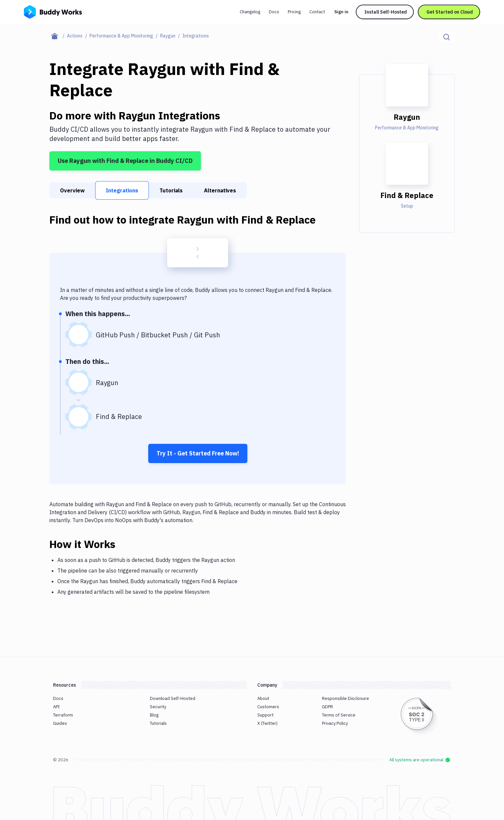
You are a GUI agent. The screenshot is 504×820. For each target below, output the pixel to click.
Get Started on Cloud (450, 12)
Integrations (122, 190)
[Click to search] (447, 37)
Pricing (294, 12)
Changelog (250, 12)
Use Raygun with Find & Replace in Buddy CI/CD (125, 161)
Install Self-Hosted (386, 12)
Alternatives (220, 190)
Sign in (341, 12)
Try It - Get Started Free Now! (198, 453)
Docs (274, 12)
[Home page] (58, 36)
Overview (72, 190)
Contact (317, 12)
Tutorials (171, 190)
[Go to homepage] (53, 11)
